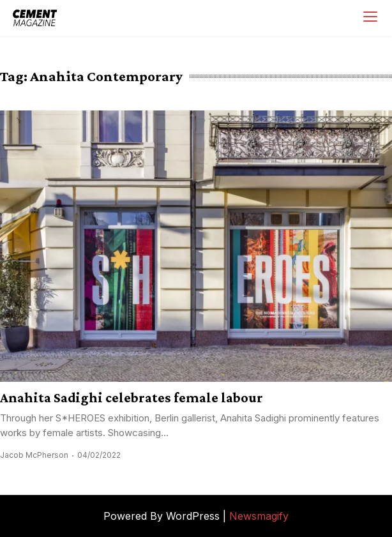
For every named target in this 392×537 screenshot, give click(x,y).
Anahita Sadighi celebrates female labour (132, 397)
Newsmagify (259, 516)
